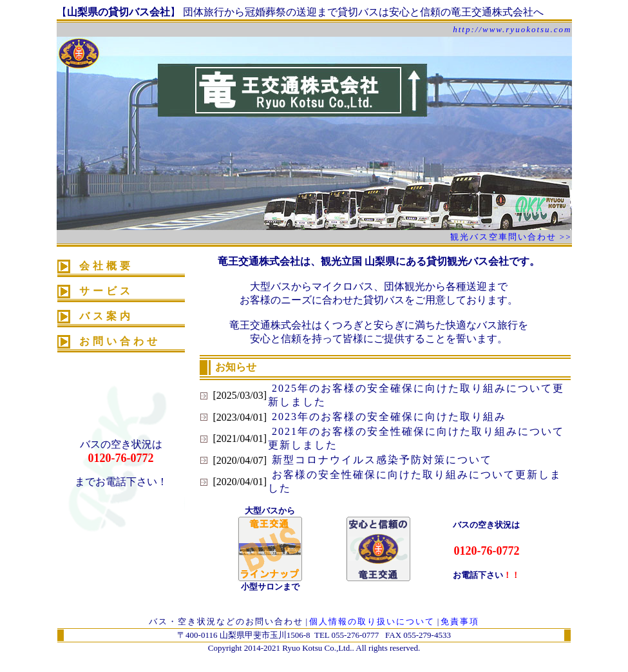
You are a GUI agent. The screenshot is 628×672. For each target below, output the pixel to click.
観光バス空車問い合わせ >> (511, 237)
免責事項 (460, 621)
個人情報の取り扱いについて (372, 621)
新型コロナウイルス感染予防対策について (380, 460)
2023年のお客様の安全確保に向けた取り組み (387, 417)
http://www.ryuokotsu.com (512, 29)
